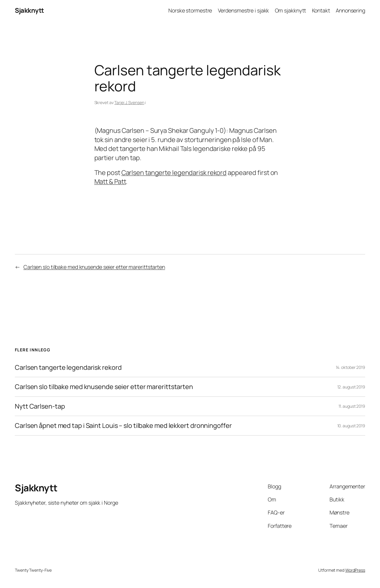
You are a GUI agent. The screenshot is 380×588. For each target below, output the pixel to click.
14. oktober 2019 (350, 367)
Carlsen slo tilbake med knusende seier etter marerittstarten (94, 267)
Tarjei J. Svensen (129, 102)
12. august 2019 (351, 387)
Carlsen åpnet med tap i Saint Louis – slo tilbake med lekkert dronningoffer (123, 426)
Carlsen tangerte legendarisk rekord (174, 173)
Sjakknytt (29, 10)
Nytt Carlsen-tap (40, 406)
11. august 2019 (352, 406)
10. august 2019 (351, 426)
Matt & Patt (110, 181)
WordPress (355, 570)
